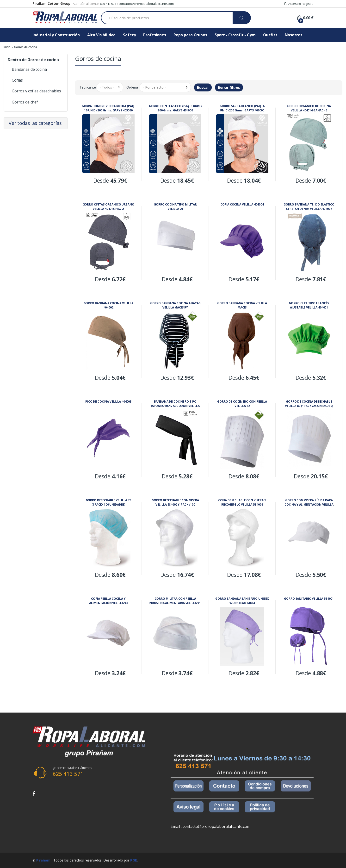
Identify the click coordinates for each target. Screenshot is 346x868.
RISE (134, 860)
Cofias (17, 80)
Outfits (270, 35)
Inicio (7, 47)
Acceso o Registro (299, 4)
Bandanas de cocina (29, 69)
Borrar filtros (229, 87)
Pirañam (43, 860)
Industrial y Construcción (56, 35)
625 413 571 (108, 4)
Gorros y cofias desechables (36, 91)
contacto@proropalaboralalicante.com (146, 4)
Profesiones (154, 35)
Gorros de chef (25, 102)
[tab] (36, 123)
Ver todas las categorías (35, 123)
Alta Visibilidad (102, 35)
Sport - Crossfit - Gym (235, 35)
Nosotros (293, 35)
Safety (129, 35)
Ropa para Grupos (190, 35)
